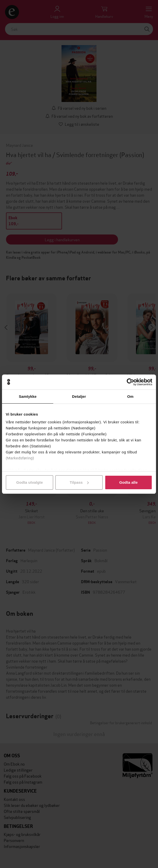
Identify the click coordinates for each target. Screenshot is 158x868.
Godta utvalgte (29, 482)
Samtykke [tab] (28, 396)
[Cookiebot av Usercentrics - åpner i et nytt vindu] (130, 382)
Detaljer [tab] (79, 396)
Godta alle (128, 482)
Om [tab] (130, 396)
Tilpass (79, 482)
